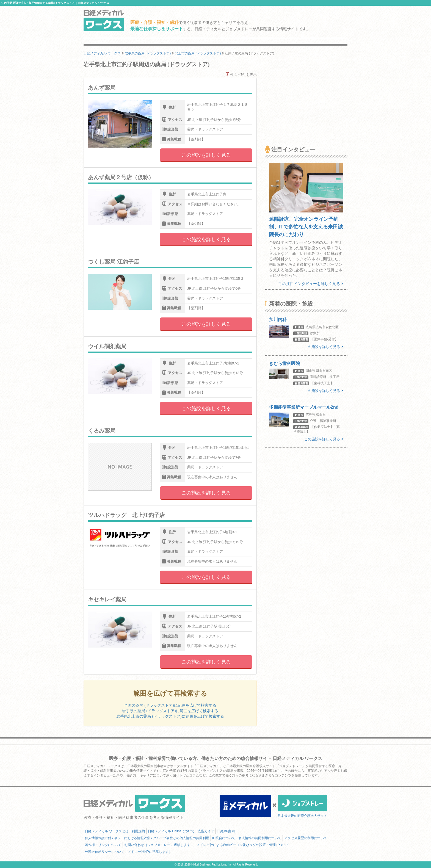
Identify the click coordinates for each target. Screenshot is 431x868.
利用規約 (138, 831)
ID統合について (224, 838)
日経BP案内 (226, 831)
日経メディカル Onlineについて (171, 831)
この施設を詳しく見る (206, 155)
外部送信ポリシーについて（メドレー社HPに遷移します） (129, 852)
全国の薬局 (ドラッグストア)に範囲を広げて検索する (170, 705)
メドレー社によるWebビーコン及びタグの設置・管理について (243, 845)
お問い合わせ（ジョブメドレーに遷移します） (159, 845)
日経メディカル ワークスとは (107, 831)
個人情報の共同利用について (260, 838)
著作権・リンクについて (103, 845)
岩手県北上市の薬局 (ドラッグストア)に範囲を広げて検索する (170, 716)
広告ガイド (206, 831)
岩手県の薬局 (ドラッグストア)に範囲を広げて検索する (170, 711)
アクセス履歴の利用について (306, 838)
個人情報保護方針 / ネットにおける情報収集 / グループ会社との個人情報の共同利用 (147, 838)
